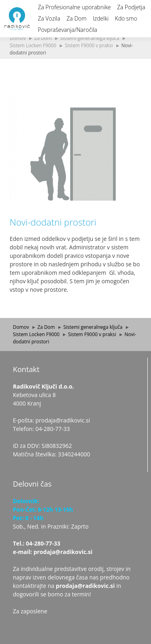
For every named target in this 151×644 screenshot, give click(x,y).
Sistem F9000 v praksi (89, 45)
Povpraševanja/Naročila (67, 30)
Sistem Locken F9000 (33, 45)
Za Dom (77, 18)
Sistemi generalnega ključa (90, 38)
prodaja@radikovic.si (85, 586)
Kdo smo (126, 18)
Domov (18, 38)
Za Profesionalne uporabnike (74, 7)
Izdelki (100, 18)
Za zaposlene (30, 611)
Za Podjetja (131, 7)
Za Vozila (49, 18)
